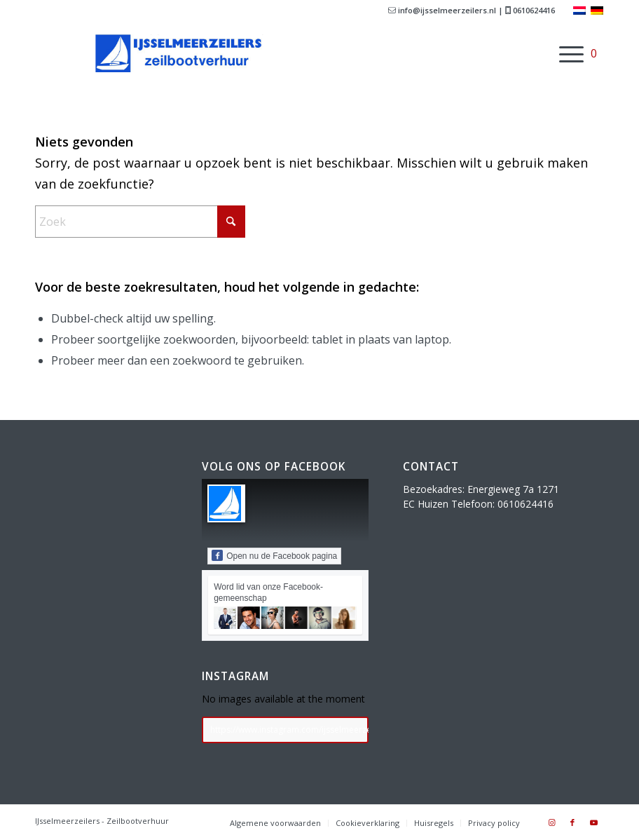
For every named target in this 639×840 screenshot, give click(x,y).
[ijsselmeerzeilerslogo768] (186, 53)
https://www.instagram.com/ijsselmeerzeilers (289, 730)
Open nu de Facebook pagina (274, 555)
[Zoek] (140, 222)
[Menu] (564, 53)
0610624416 (530, 10)
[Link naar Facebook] (572, 822)
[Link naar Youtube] (593, 822)
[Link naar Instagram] (551, 822)
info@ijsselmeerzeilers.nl (442, 10)
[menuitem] (564, 53)
